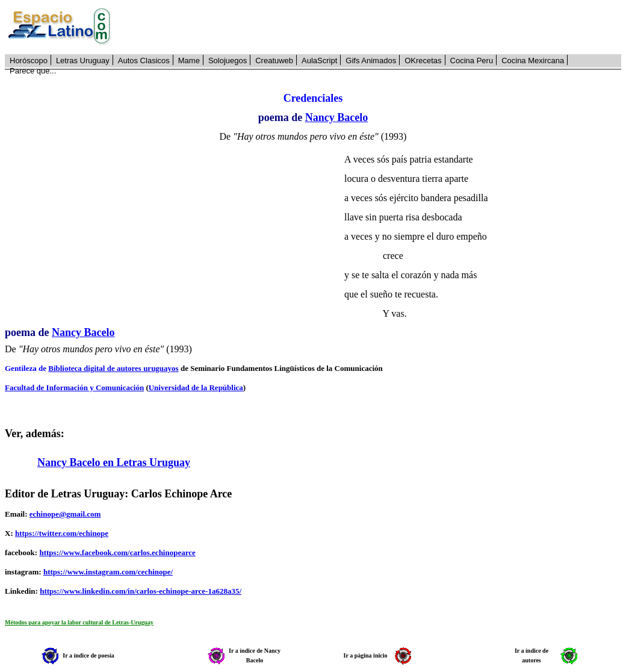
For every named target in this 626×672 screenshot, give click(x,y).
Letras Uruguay (83, 61)
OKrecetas (423, 61)
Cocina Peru (472, 61)
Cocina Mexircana (533, 61)
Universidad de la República (196, 387)
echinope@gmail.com (65, 514)
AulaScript (319, 61)
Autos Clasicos (144, 61)
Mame (189, 61)
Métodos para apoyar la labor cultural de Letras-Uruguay (79, 622)
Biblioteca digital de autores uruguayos (113, 368)
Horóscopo (29, 61)
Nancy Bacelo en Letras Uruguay (114, 462)
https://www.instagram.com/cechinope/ (108, 572)
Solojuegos (228, 61)
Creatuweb (274, 61)
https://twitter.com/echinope (62, 533)
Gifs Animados (371, 61)
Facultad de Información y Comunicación (74, 387)
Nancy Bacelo (336, 117)
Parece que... (33, 71)
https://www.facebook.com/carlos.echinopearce (117, 552)
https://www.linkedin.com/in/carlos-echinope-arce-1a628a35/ (141, 591)
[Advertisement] (373, 27)
